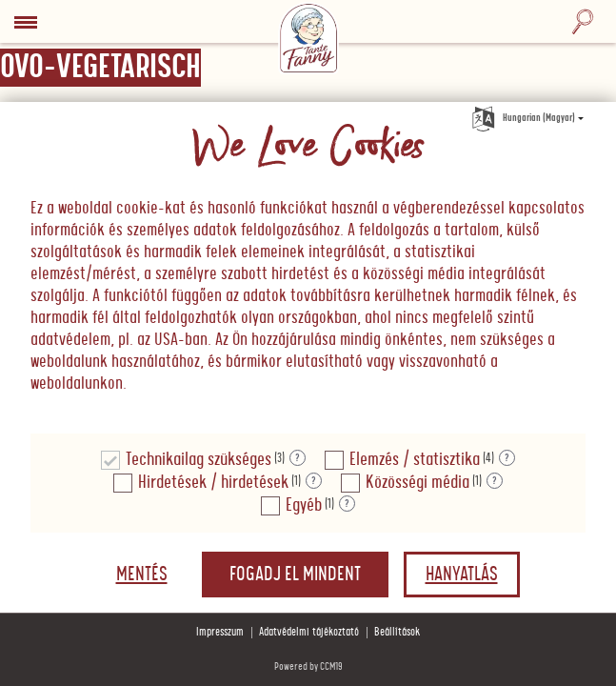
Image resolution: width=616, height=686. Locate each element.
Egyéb (304, 505)
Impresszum (220, 632)
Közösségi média (417, 483)
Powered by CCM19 (308, 666)
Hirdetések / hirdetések (213, 483)
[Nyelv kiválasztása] (484, 116)
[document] (308, 268)
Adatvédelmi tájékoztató (309, 632)
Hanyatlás (462, 575)
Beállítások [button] (397, 632)
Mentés (142, 575)
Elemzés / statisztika (415, 460)
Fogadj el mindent (295, 575)
